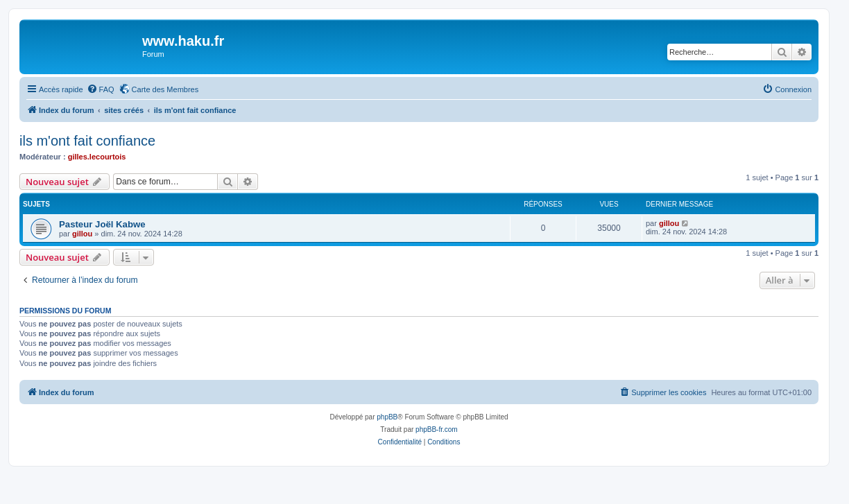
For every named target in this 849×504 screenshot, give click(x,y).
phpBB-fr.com (437, 429)
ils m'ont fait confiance (87, 141)
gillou (82, 234)
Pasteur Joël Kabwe (102, 224)
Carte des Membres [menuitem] (165, 89)
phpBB (387, 417)
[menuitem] (101, 89)
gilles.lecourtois (97, 157)
